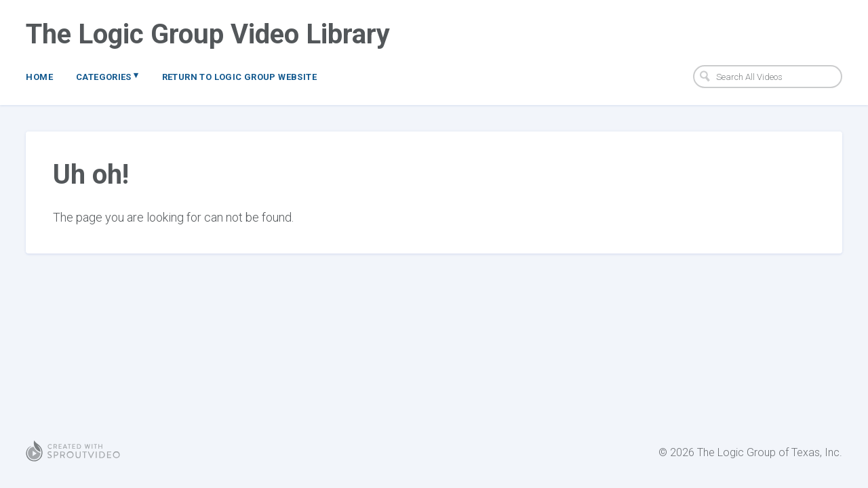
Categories (107, 76)
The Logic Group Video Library (208, 34)
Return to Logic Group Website (239, 77)
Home (39, 77)
